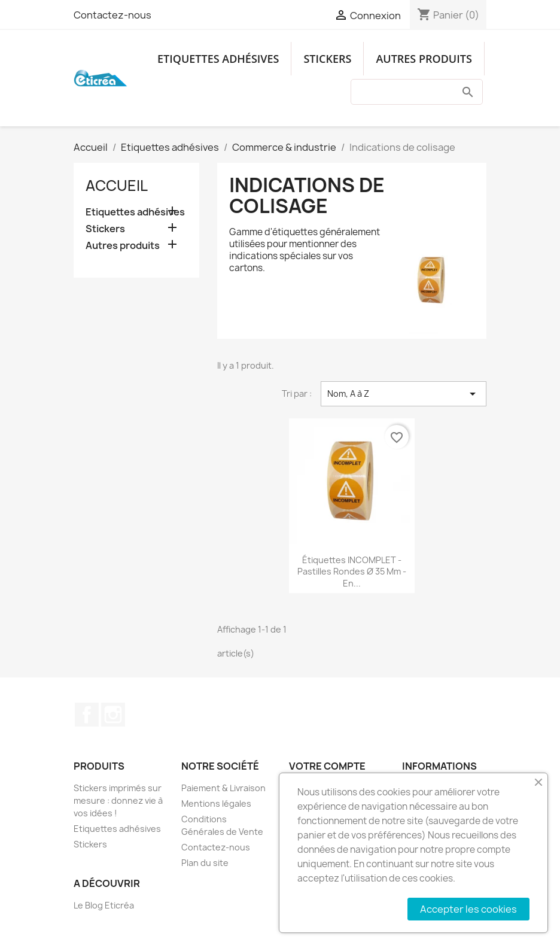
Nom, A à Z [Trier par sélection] (404, 394)
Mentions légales (216, 803)
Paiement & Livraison (223, 788)
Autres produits (424, 59)
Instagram (113, 715)
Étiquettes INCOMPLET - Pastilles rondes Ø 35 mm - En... (352, 572)
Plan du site (205, 863)
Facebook (87, 715)
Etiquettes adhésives (218, 59)
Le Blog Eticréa (104, 905)
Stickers (327, 59)
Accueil (117, 186)
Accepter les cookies (468, 909)
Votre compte (327, 766)
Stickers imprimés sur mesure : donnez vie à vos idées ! (118, 800)
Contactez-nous (112, 15)
